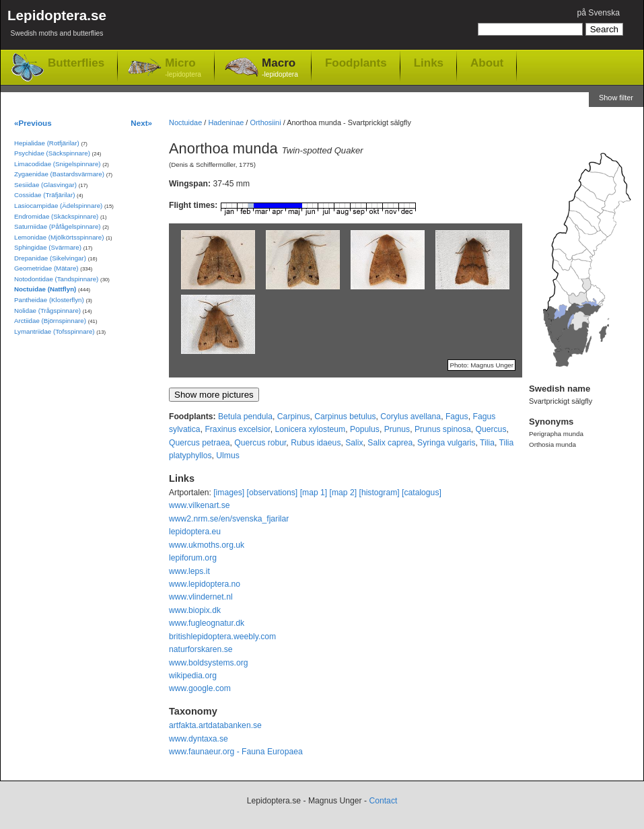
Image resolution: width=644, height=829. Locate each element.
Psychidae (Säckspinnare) (52, 153)
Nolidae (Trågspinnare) (47, 311)
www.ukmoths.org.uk (207, 545)
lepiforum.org (193, 558)
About (487, 63)
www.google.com (200, 688)
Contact (383, 801)
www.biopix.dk (195, 610)
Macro (280, 68)
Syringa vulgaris (446, 443)
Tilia (487, 443)
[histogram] (380, 493)
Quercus (491, 429)
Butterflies (76, 63)
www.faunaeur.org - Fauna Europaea (236, 752)
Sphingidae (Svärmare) (48, 247)
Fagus (457, 417)
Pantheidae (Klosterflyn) (49, 300)
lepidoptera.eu (195, 532)
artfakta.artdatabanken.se (215, 725)
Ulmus (227, 456)
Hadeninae (226, 122)
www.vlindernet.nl (201, 597)
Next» (141, 123)
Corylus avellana (410, 417)
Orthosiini (265, 122)
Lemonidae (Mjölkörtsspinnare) (59, 237)
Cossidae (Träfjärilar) (44, 195)
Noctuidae (185, 122)
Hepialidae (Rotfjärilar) (47, 143)
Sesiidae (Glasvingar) (45, 185)
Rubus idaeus (316, 443)
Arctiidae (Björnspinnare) (50, 321)
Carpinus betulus (345, 417)
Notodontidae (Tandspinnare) (56, 279)
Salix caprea (390, 443)
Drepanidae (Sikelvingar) (50, 258)
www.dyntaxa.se (199, 739)
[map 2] (344, 493)
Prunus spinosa (443, 429)
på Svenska (598, 13)
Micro (183, 68)
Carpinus (294, 417)
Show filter (616, 98)
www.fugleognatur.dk (207, 623)
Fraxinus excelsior (237, 429)
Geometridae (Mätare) (46, 268)
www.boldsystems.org (209, 663)
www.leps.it (189, 571)
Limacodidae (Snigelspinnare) (58, 164)
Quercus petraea (200, 443)
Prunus (397, 429)
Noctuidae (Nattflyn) (45, 289)
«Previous (33, 123)
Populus (365, 429)
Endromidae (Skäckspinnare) (56, 216)
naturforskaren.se (201, 649)
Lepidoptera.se (57, 25)
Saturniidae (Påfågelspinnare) (58, 226)
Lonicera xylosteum (310, 429)
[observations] (273, 493)
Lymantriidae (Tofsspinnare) (55, 331)
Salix (354, 443)
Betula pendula (245, 417)
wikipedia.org (193, 676)
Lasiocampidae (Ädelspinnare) (58, 206)
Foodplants (356, 63)
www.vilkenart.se (200, 505)
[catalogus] (422, 493)
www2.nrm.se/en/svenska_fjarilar (229, 519)
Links (429, 63)
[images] (229, 493)
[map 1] (314, 493)
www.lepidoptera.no (205, 584)
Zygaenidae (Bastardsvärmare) (59, 174)
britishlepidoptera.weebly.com (222, 637)
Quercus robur (260, 443)
